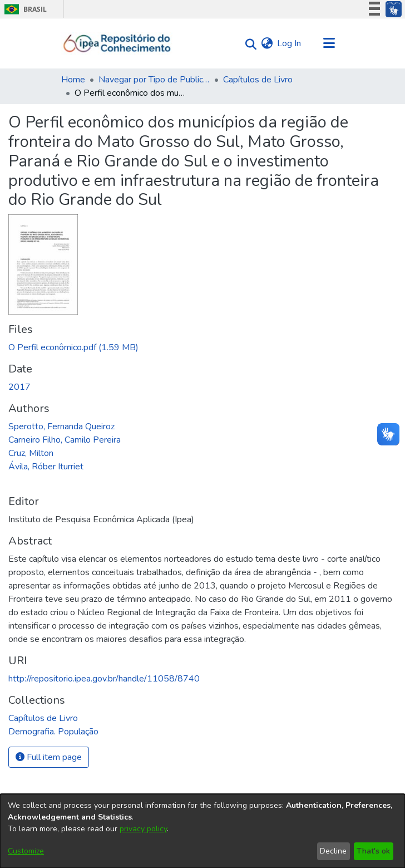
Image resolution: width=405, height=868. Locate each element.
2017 (19, 387)
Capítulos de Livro (258, 80)
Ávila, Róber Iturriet (46, 467)
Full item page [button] (49, 757)
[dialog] (202, 831)
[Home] (117, 43)
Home (73, 80)
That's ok (373, 851)
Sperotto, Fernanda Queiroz (61, 426)
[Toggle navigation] (329, 43)
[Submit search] (248, 44)
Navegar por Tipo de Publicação (154, 80)
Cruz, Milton (31, 453)
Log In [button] (290, 43)
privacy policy (143, 829)
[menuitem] (267, 43)
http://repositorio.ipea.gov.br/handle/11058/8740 (104, 679)
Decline (333, 851)
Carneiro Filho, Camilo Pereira (65, 440)
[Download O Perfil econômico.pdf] (73, 347)
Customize (26, 851)
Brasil (24, 9)
